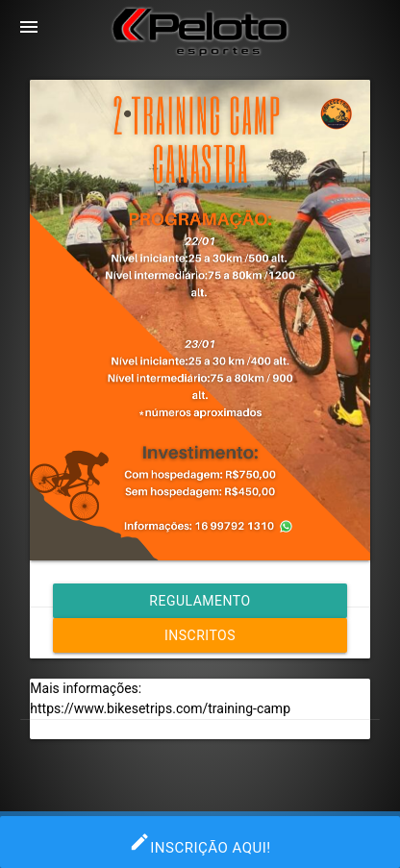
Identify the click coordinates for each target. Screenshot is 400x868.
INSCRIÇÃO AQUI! (200, 842)
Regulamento (200, 601)
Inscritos (200, 635)
